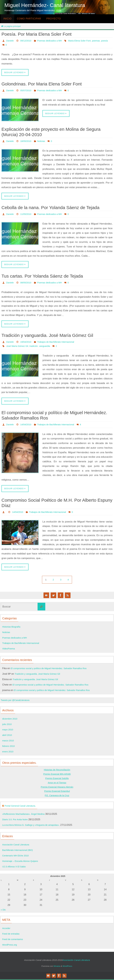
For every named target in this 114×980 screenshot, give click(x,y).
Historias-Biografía (12, 627)
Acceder (7, 929)
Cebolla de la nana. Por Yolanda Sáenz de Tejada (50, 208)
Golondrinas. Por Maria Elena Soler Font (42, 84)
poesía (45, 45)
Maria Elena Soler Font (18, 45)
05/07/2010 (27, 91)
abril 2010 (7, 736)
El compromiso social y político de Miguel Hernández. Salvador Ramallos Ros (52, 669)
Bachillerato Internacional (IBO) (19, 851)
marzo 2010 (9, 741)
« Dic (3, 910)
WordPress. (68, 967)
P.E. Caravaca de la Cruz (57, 796)
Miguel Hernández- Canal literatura (45, 5)
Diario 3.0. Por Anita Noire (16, 820)
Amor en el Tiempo (57, 783)
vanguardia (47, 346)
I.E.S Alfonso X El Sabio (15, 867)
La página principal (11, 26)
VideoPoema (9, 649)
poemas (36, 45)
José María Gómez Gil (18, 346)
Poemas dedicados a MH (52, 41)
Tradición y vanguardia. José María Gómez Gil (47, 336)
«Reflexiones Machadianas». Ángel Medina (25, 815)
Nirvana (57, 967)
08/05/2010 (27, 283)
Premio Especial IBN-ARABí (57, 775)
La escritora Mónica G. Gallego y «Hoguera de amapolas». (33, 826)
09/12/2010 (27, 41)
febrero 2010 (9, 747)
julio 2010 (7, 725)
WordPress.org (10, 945)
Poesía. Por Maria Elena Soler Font (37, 34)
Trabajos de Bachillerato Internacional (58, 342)
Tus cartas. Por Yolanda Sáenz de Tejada (42, 276)
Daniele (10, 41)
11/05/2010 (27, 214)
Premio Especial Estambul (57, 792)
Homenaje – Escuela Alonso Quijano (22, 862)
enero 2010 (8, 752)
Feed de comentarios (13, 940)
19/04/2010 (27, 342)
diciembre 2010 (10, 719)
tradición (36, 346)
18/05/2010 (27, 141)
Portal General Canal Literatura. (22, 807)
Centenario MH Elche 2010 (16, 856)
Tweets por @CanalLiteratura (16, 701)
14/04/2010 (27, 425)
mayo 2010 (8, 730)
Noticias (43, 141)
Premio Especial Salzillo (57, 779)
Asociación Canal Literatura (17, 845)
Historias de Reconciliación (57, 770)
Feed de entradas (12, 934)
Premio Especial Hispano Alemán (57, 788)
